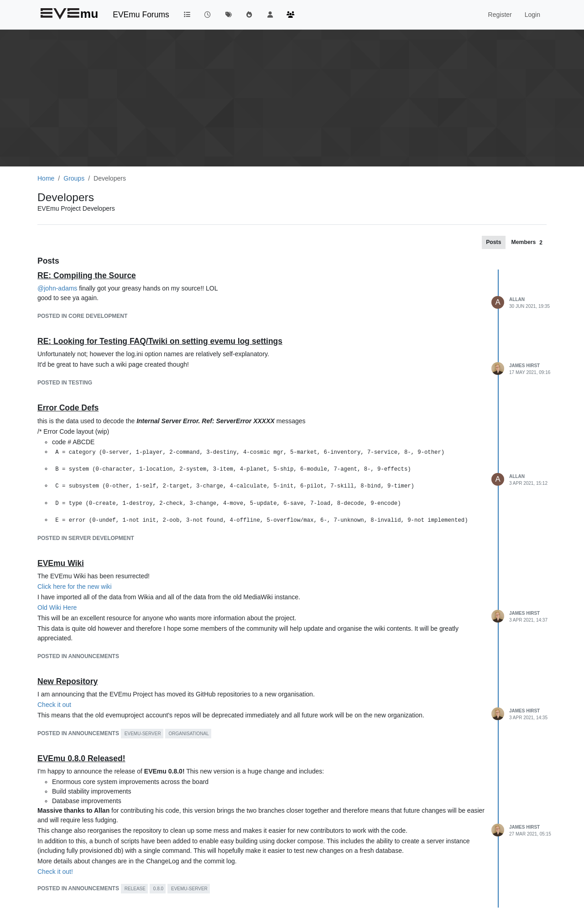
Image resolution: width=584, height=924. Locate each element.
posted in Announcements (78, 656)
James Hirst (524, 366)
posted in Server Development (86, 538)
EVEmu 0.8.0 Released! (81, 758)
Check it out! (55, 872)
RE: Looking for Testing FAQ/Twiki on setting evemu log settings (160, 341)
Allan (517, 299)
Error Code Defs (68, 408)
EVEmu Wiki (61, 563)
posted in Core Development (82, 316)
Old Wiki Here (57, 607)
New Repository (68, 681)
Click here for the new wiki (75, 587)
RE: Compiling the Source (87, 275)
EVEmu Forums (141, 15)
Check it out (54, 705)
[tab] (493, 242)
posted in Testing (65, 383)
